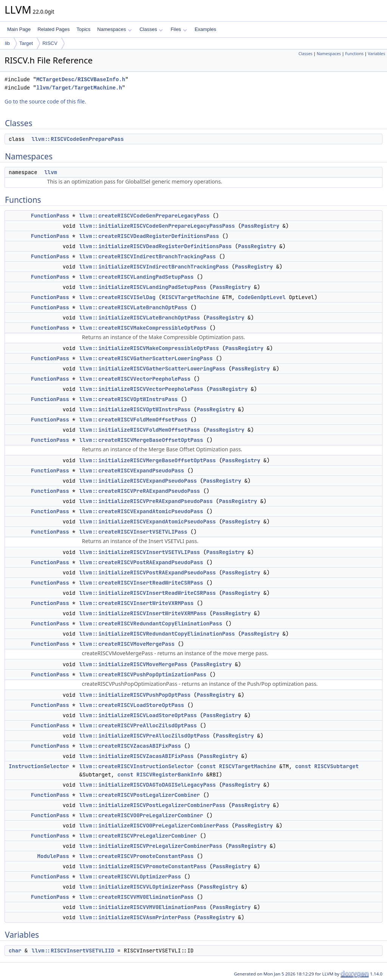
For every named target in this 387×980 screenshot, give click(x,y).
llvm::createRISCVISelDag (118, 297)
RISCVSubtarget (336, 766)
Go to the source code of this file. (45, 101)
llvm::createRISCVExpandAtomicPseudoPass (141, 511)
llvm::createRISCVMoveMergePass (127, 644)
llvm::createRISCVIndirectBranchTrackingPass (148, 256)
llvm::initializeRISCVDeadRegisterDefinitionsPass (156, 246)
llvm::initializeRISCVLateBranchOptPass (140, 318)
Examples (205, 29)
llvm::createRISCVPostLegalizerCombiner (140, 795)
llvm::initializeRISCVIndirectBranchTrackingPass (154, 267)
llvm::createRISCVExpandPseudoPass (132, 471)
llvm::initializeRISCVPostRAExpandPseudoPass (148, 573)
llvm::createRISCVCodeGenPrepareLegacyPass (144, 216)
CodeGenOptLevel (262, 297)
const (208, 766)
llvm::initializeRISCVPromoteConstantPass (143, 866)
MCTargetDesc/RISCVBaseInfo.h (81, 79)
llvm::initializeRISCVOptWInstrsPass (135, 409)
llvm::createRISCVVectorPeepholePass (135, 379)
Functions (354, 54)
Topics (83, 29)
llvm (51, 172)
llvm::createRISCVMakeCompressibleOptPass (143, 328)
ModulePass (53, 856)
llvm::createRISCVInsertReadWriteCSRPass (141, 583)
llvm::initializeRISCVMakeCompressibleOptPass (149, 348)
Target (26, 43)
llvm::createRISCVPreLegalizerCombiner (138, 836)
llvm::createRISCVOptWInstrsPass (128, 399)
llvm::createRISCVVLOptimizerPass (130, 877)
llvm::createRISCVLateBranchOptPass (133, 307)
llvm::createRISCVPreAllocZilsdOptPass (138, 725)
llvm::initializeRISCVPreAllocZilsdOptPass (144, 736)
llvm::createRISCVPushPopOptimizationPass (143, 674)
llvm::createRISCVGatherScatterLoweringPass (146, 358)
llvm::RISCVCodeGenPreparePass (78, 139)
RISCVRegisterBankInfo (170, 775)
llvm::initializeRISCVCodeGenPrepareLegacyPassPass (157, 226)
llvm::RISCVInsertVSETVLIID (73, 951)
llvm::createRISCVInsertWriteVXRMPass (136, 603)
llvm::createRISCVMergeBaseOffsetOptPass (141, 440)
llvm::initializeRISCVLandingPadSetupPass (143, 287)
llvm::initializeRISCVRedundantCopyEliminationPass (157, 634)
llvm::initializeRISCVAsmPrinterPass (135, 917)
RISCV (50, 43)
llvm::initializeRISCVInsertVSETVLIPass (140, 552)
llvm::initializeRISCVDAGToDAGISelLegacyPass (148, 785)
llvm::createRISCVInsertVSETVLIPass (133, 532)
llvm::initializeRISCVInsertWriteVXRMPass (143, 613)
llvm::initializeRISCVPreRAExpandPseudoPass (146, 501)
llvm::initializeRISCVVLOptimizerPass (136, 887)
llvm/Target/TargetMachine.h (79, 88)
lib (7, 43)
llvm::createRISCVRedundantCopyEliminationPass (151, 623)
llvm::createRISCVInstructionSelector (136, 766)
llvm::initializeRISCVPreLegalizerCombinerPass (151, 846)
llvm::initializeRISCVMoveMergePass (133, 664)
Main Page (19, 29)
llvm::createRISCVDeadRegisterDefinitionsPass (149, 236)
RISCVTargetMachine (190, 297)
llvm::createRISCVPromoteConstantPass (136, 856)
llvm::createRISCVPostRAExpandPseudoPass (141, 562)
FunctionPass (50, 216)
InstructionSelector (39, 766)
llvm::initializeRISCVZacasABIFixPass (136, 756)
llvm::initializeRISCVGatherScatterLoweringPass (152, 369)
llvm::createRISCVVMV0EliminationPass (136, 897)
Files (179, 29)
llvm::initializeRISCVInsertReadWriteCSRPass (148, 593)
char (15, 951)
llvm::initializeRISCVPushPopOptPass (135, 695)
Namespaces (114, 29)
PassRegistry (260, 226)
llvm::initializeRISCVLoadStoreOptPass (138, 715)
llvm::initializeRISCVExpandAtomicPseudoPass (148, 522)
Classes (151, 29)
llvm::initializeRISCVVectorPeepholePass (141, 389)
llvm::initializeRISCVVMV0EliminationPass (143, 907)
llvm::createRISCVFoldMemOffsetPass (133, 420)
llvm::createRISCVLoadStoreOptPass (132, 705)
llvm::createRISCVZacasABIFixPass (130, 746)
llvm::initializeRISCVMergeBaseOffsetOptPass (148, 460)
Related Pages (53, 29)
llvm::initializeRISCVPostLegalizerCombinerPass (152, 805)
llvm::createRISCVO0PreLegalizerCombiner (141, 815)
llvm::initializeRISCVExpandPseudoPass (138, 481)
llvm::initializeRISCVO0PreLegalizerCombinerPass (154, 826)
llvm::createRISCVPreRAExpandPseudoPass (140, 491)
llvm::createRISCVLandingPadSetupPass (136, 277)
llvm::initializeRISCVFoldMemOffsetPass (140, 430)
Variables (376, 54)
